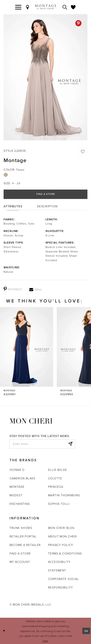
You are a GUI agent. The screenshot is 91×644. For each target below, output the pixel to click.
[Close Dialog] (4, 631)
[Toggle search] (65, 7)
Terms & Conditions (65, 553)
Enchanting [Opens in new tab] (20, 504)
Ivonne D (17, 470)
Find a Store (46, 194)
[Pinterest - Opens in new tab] (78, 23)
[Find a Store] (28, 7)
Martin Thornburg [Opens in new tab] (64, 495)
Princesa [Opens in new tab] (56, 487)
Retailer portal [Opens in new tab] (23, 536)
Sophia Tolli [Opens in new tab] (59, 504)
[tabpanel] (45, 77)
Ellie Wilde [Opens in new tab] (58, 470)
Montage (17, 487)
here (45, 641)
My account (20, 562)
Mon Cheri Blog (61, 528)
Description (47, 206)
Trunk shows (21, 528)
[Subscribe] (70, 444)
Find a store (20, 553)
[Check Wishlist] (73, 7)
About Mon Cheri (63, 536)
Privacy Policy (61, 545)
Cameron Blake (23, 478)
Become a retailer (25, 545)
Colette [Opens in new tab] (55, 478)
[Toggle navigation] (18, 7)
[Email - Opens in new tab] (36, 289)
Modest (16, 495)
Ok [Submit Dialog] (86, 631)
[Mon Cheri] (31, 421)
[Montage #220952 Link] (27, 352)
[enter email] (42, 444)
